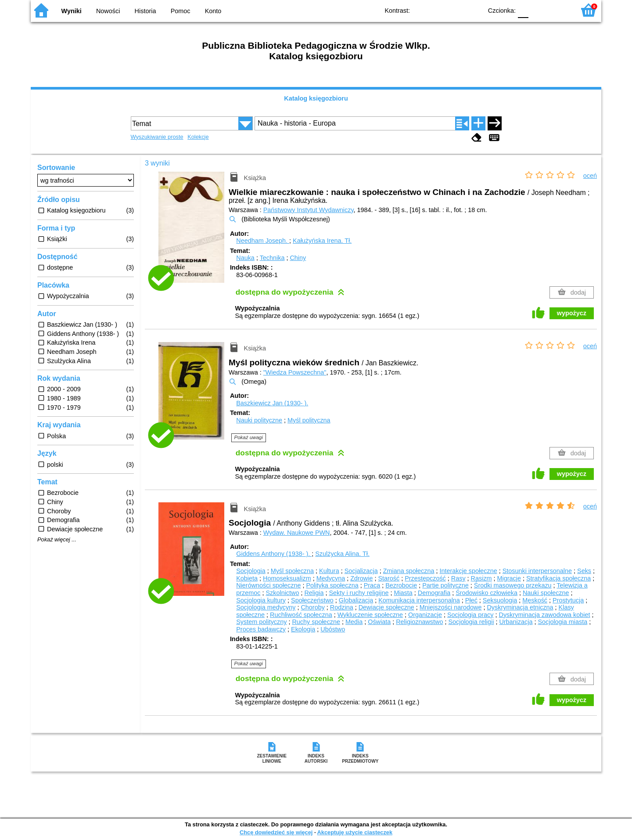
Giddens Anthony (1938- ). (274, 554)
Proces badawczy (261, 629)
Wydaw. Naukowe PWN (297, 533)
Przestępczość (425, 578)
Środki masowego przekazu (513, 585)
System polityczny (261, 622)
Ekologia (303, 629)
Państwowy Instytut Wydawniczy (309, 210)
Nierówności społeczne (268, 585)
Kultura (329, 571)
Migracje (509, 578)
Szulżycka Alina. (342, 554)
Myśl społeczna (292, 571)
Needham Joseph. (263, 241)
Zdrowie (361, 578)
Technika (272, 258)
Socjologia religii (471, 622)
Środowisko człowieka (487, 593)
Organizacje (425, 615)
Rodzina (342, 607)
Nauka (245, 258)
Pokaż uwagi (249, 437)
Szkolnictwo (282, 593)
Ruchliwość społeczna (301, 615)
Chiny (298, 258)
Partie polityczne (445, 585)
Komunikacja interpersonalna (419, 600)
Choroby (312, 607)
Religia (314, 593)
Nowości (108, 11)
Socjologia (251, 571)
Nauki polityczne (259, 420)
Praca (372, 585)
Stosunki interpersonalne (537, 571)
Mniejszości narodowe (451, 607)
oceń (590, 176)
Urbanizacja (516, 622)
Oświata (379, 622)
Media (354, 622)
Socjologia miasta (562, 622)
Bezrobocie (401, 585)
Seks (584, 571)
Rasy (458, 578)
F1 (538, 10)
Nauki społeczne (546, 593)
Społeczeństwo (312, 600)
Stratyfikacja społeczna (558, 578)
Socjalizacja (361, 571)
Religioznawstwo (419, 622)
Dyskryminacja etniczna (520, 607)
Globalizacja (356, 600)
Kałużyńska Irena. (322, 241)
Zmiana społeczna (409, 571)
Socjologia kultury (261, 600)
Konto (213, 11)
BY (473, 10)
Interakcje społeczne (468, 571)
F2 (558, 10)
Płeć (471, 600)
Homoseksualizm (287, 578)
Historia (145, 11)
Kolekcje (198, 137)
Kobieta (247, 578)
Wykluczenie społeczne (370, 615)
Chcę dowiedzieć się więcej (276, 832)
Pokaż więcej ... (57, 540)
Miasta (403, 593)
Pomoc (181, 11)
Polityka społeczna (332, 585)
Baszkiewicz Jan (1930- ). (272, 403)
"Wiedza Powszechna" (295, 372)
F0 (523, 10)
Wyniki (72, 11)
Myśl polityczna (309, 420)
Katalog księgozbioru (316, 98)
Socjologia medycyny (266, 607)
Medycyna (331, 578)
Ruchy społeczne (316, 622)
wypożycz (572, 313)
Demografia (434, 593)
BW (438, 10)
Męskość (535, 600)
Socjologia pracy (470, 615)
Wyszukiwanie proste (157, 137)
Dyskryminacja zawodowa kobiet (545, 615)
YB (455, 10)
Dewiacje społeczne (386, 607)
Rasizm (481, 578)
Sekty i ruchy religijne (359, 593)
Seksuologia (500, 600)
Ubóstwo (333, 629)
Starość (389, 578)
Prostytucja (568, 600)
